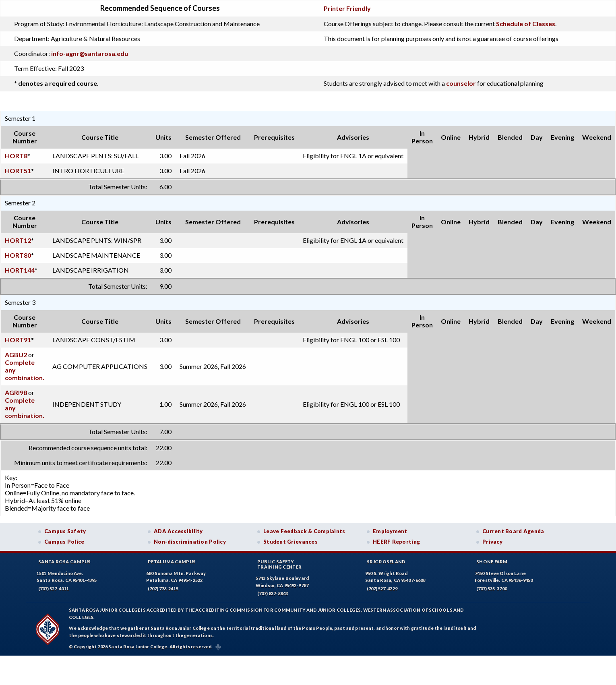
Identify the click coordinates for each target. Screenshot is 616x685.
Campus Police (64, 542)
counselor (461, 83)
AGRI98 (16, 392)
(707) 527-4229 (382, 589)
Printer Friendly (347, 8)
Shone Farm (492, 562)
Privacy (492, 542)
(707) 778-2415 (163, 589)
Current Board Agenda (513, 531)
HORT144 (20, 270)
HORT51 (18, 171)
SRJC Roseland (386, 562)
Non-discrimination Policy (190, 542)
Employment (390, 531)
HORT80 (18, 255)
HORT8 (16, 156)
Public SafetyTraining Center (279, 564)
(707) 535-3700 (492, 589)
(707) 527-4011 (54, 589)
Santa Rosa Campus (65, 562)
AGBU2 (16, 355)
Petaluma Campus (172, 562)
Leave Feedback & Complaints (304, 531)
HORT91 (18, 340)
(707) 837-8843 (273, 593)
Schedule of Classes (526, 24)
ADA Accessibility (178, 531)
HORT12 (18, 240)
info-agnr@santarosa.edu (90, 53)
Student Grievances (290, 542)
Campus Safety (65, 531)
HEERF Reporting (396, 542)
